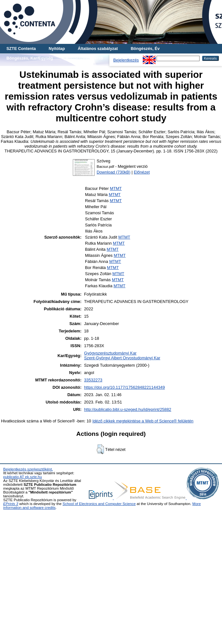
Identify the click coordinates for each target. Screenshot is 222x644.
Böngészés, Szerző (84, 58)
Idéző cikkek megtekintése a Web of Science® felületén (143, 421)
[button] (100, 449)
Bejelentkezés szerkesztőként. (28, 469)
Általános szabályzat (98, 49)
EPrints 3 (11, 504)
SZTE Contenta (21, 49)
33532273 (93, 380)
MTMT (116, 188)
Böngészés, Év (145, 49)
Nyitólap (57, 49)
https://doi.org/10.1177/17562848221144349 (124, 387)
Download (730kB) (113, 172)
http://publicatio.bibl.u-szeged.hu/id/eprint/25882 (128, 409)
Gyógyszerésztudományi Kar (110, 353)
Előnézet (142, 172)
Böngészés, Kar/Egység (30, 58)
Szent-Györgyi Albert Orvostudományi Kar (122, 358)
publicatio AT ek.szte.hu (23, 477)
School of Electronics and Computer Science (99, 504)
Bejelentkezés (126, 60)
